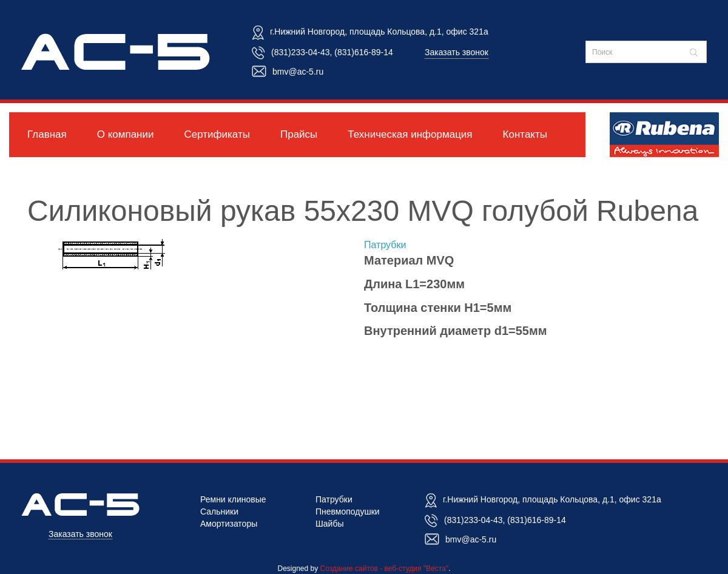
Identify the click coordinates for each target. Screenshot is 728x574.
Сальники (219, 512)
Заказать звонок (457, 52)
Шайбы (330, 524)
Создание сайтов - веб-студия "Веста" (385, 569)
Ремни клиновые (233, 499)
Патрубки (385, 245)
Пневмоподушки (348, 512)
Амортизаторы (229, 524)
